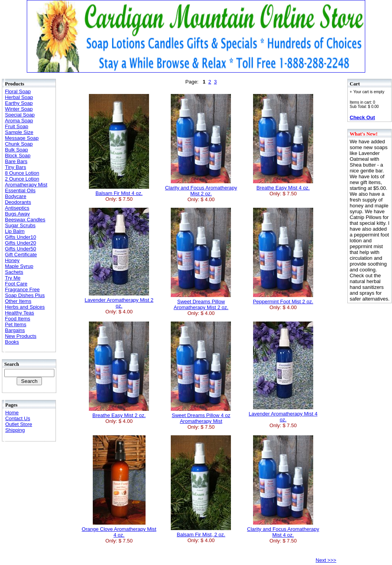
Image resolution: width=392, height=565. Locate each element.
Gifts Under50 (21, 249)
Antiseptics (17, 208)
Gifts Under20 (21, 243)
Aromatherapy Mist (26, 185)
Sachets (14, 272)
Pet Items (16, 324)
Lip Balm (15, 231)
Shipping (15, 430)
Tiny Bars (16, 167)
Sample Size (19, 132)
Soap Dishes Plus (25, 295)
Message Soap (22, 138)
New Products (21, 336)
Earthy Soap (19, 103)
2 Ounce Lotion (22, 179)
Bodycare (16, 196)
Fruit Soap (17, 126)
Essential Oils (20, 190)
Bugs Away (17, 214)
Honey (12, 260)
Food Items (18, 319)
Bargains (15, 330)
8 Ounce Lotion (22, 173)
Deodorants (18, 202)
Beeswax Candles (25, 220)
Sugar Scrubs (20, 225)
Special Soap (20, 115)
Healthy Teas (20, 313)
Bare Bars (16, 161)
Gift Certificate (21, 255)
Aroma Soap (19, 121)
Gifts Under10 (21, 237)
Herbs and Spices (25, 307)
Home (12, 413)
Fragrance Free (23, 289)
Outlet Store (18, 424)
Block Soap (18, 156)
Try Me (13, 278)
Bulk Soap (16, 150)
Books (12, 342)
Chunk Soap (19, 144)
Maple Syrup (19, 266)
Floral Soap (18, 91)
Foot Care (16, 284)
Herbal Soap (19, 97)
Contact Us (17, 418)
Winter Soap (19, 109)
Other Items (18, 301)
